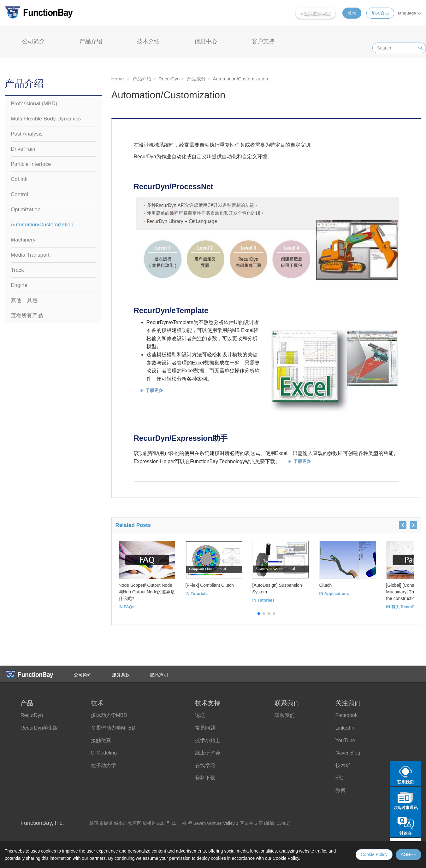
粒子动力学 (104, 765)
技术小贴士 (208, 740)
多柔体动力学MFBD (113, 728)
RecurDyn (168, 79)
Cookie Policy (374, 854)
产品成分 (196, 79)
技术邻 (343, 765)
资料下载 (205, 778)
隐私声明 (159, 675)
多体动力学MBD (109, 715)
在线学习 (205, 765)
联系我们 (285, 715)
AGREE (408, 854)
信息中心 (206, 41)
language (410, 13)
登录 (352, 13)
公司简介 (33, 41)
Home (118, 79)
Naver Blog (348, 753)
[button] (259, 614)
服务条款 (121, 675)
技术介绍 (148, 41)
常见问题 (205, 728)
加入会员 (380, 13)
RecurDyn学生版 (39, 728)
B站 (340, 778)
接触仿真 (101, 740)
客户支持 (263, 41)
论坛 (200, 715)
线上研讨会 (208, 753)
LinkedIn (345, 728)
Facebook (346, 715)
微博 (340, 790)
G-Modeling (104, 753)
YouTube (345, 740)
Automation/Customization (240, 79)
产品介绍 (91, 41)
